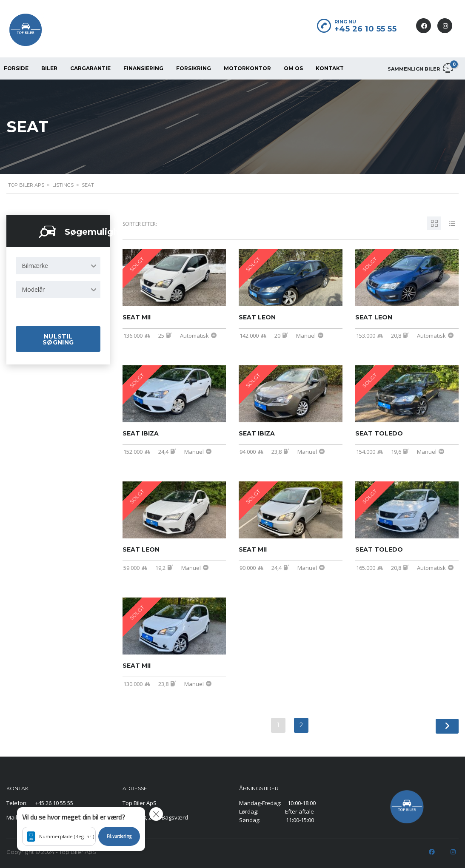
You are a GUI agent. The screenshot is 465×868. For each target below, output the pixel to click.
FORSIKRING (194, 68)
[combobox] (58, 266)
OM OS (293, 68)
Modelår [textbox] (33, 289)
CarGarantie (90, 68)
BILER (49, 68)
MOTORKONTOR (247, 68)
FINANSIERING (143, 68)
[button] (81, 829)
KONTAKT (330, 68)
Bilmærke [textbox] (35, 266)
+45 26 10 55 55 (366, 29)
